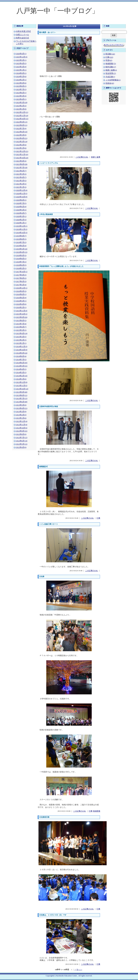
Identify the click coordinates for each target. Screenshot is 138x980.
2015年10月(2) (22, 314)
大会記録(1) (110, 77)
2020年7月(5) (21, 203)
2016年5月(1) (21, 301)
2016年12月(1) (22, 288)
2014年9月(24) (22, 353)
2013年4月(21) (22, 408)
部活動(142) (110, 54)
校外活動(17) (111, 67)
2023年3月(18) (22, 103)
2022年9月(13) (22, 122)
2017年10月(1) (22, 272)
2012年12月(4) (22, 421)
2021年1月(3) (21, 187)
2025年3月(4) (21, 67)
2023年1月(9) (21, 109)
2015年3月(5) (21, 337)
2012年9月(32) (22, 431)
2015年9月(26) (22, 317)
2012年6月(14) (22, 441)
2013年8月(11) (22, 395)
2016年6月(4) (21, 298)
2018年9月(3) (21, 256)
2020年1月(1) (21, 223)
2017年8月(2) (21, 278)
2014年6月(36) (22, 363)
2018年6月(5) (21, 265)
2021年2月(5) (21, 184)
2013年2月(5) (21, 415)
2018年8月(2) (21, 259)
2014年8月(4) (21, 356)
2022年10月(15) (22, 119)
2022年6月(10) (22, 132)
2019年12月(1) (22, 226)
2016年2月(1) (21, 307)
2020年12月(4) (22, 190)
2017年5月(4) (21, 285)
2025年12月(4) (22, 57)
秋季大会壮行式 (23, 38)
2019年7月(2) (21, 242)
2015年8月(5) (21, 321)
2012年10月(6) (22, 428)
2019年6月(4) (21, 246)
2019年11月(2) (22, 229)
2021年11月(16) (22, 155)
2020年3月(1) (21, 216)
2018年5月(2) (21, 268)
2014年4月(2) (21, 369)
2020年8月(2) (21, 200)
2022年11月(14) (22, 116)
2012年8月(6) (21, 434)
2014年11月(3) (22, 347)
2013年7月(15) (22, 399)
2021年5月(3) (21, 174)
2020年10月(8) (22, 197)
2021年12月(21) (22, 151)
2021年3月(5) (21, 181)
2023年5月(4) (21, 96)
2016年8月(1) (21, 294)
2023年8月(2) (21, 86)
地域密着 (97, 811)
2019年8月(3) (21, 239)
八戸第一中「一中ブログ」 (58, 11)
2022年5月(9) (21, 135)
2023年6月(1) (21, 93)
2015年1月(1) (21, 343)
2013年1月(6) (21, 418)
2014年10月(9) (22, 350)
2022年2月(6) (21, 145)
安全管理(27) (111, 73)
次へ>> (79, 970)
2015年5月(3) (21, 330)
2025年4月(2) (21, 63)
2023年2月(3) (21, 106)
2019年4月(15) (22, 252)
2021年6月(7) (21, 171)
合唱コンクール (23, 35)
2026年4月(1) (21, 54)
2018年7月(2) (21, 262)
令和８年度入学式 (23, 31)
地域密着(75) (111, 64)
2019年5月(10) (22, 249)
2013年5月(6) (21, 405)
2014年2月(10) (22, 376)
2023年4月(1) (21, 99)
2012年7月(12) (22, 438)
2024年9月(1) (21, 73)
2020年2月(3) (21, 220)
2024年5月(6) (21, 77)
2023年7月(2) (21, 89)
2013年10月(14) (22, 389)
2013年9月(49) (22, 392)
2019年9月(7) (21, 236)
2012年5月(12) (22, 444)
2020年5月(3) (21, 210)
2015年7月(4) (21, 324)
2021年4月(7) (21, 177)
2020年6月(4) (21, 207)
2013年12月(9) (22, 382)
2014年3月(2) (21, 373)
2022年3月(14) (22, 142)
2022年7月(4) (21, 129)
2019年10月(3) (22, 233)
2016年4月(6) (21, 304)
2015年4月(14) (22, 333)
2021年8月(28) (22, 164)
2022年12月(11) (22, 112)
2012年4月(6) (21, 447)
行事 (98, 518)
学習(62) (109, 60)
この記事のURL (82, 157)
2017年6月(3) (21, 282)
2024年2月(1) (21, 80)
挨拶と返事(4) (111, 70)
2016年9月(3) (21, 291)
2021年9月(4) (21, 161)
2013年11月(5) (22, 386)
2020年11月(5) (22, 194)
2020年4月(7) (21, 213)
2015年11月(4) (22, 311)
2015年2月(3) (21, 340)
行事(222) (109, 57)
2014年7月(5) (21, 360)
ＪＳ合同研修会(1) (113, 80)
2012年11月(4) (22, 425)
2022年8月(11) (22, 125)
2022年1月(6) (21, 148)
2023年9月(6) (21, 83)
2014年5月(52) (22, 366)
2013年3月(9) (21, 412)
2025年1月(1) (21, 70)
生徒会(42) (110, 83)
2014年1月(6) (21, 379)
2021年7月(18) (22, 168)
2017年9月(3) (21, 275)
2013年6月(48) (22, 402)
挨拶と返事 (96, 157)
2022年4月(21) (22, 138)
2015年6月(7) (21, 327)
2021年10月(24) (22, 158)
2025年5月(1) (21, 60)
